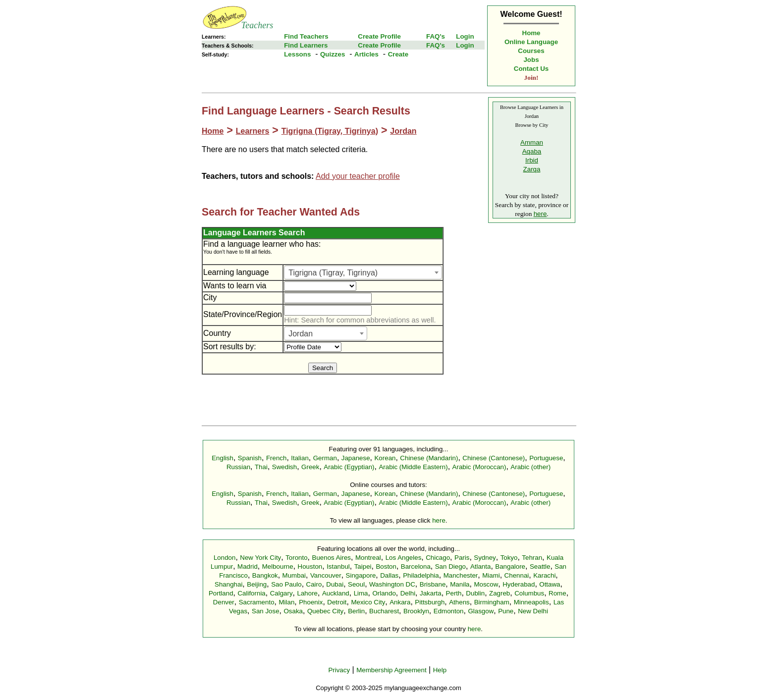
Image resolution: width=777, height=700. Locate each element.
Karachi (544, 575)
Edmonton (449, 611)
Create (398, 54)
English (222, 458)
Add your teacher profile (358, 176)
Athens (459, 602)
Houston (310, 566)
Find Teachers (306, 36)
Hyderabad (519, 584)
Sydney (485, 558)
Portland (221, 593)
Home (531, 33)
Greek (310, 467)
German (325, 458)
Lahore (307, 593)
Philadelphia (421, 575)
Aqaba (532, 151)
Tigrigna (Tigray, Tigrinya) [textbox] (333, 273)
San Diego (450, 566)
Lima (361, 593)
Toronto (296, 558)
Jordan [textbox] (301, 334)
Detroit (337, 602)
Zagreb (499, 593)
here (540, 214)
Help (440, 670)
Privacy (339, 670)
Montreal (368, 558)
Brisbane (433, 584)
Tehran (532, 558)
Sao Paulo (286, 584)
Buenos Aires (332, 558)
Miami (491, 575)
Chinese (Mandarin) (429, 458)
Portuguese (546, 458)
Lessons (297, 54)
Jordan (403, 131)
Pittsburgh (430, 602)
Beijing (257, 584)
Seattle (540, 566)
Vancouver (326, 575)
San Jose (266, 611)
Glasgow (481, 611)
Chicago (438, 558)
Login (465, 36)
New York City (260, 558)
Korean (385, 458)
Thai (261, 467)
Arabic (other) (530, 467)
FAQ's (436, 36)
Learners (253, 131)
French (276, 458)
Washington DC (392, 584)
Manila (460, 584)
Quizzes (333, 54)
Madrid (248, 566)
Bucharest (384, 611)
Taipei (363, 566)
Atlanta (481, 566)
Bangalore (510, 566)
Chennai (517, 575)
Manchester (461, 575)
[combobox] (363, 272)
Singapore (361, 575)
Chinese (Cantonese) (494, 458)
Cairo (314, 584)
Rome (557, 593)
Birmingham (492, 602)
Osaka (293, 611)
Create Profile (379, 36)
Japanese (356, 458)
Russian (238, 467)
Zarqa (532, 169)
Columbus (529, 593)
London (224, 558)
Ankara (400, 602)
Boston (386, 566)
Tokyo (509, 558)
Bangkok (265, 575)
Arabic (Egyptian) (349, 467)
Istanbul (338, 566)
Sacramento (257, 602)
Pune (506, 611)
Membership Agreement (391, 670)
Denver (224, 602)
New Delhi (533, 611)
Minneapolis (531, 602)
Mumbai (294, 575)
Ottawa (550, 584)
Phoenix (311, 602)
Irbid (532, 160)
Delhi (408, 593)
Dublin (475, 593)
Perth (454, 593)
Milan (286, 602)
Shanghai (228, 584)
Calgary (281, 593)
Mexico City (368, 602)
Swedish (284, 467)
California (251, 593)
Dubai (335, 584)
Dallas (389, 575)
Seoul (356, 584)
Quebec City (325, 611)
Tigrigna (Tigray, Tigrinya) (330, 131)
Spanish (250, 458)
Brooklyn (416, 611)
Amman (532, 142)
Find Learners (306, 45)
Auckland (336, 593)
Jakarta (431, 593)
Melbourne (278, 566)
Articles (366, 54)
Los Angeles (404, 558)
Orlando (384, 593)
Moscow (486, 584)
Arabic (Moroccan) (479, 467)
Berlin (356, 611)
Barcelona (416, 566)
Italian (300, 458)
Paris (462, 558)
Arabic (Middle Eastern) (413, 467)
